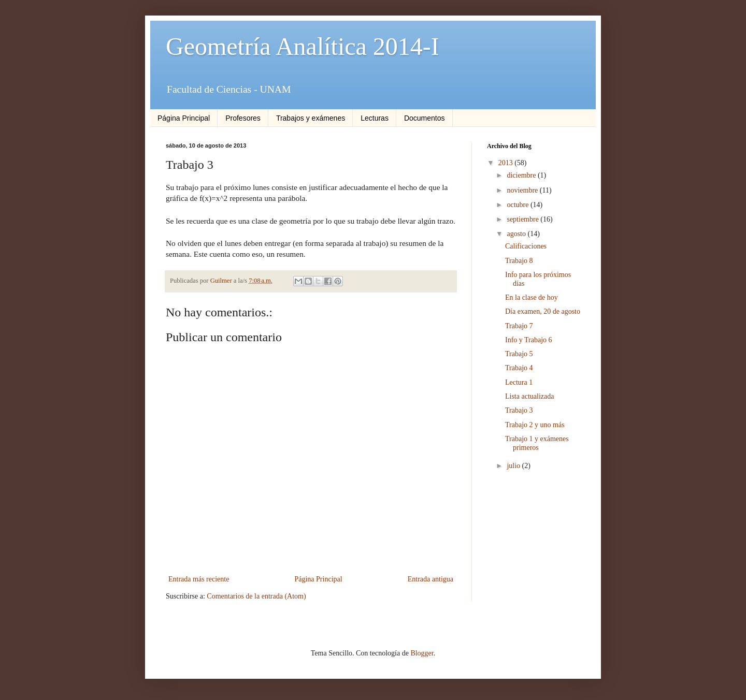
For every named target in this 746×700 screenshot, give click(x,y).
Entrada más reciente (199, 579)
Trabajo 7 (519, 326)
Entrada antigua (431, 579)
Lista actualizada (529, 396)
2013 (507, 163)
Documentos (425, 118)
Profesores (243, 118)
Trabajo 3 (519, 410)
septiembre (523, 219)
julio (514, 466)
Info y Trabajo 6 (529, 340)
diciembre (522, 175)
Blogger (422, 653)
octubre (518, 205)
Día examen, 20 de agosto (543, 311)
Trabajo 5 (519, 354)
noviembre (523, 190)
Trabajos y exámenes (311, 118)
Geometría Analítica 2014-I (303, 46)
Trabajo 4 (519, 368)
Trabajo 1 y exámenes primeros (537, 443)
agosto (517, 234)
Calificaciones (526, 246)
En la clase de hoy (532, 297)
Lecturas (375, 118)
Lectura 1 (519, 382)
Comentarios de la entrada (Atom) (256, 596)
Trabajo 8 (519, 261)
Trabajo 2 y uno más (535, 425)
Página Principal (184, 118)
